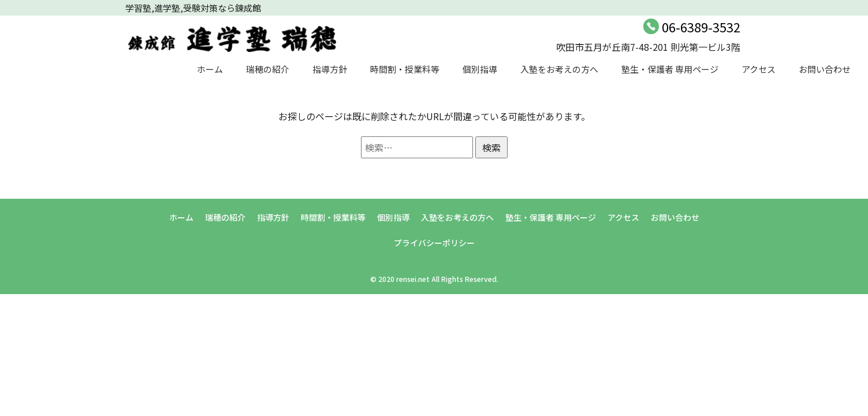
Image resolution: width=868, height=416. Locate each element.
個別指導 (480, 69)
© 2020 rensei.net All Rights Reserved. (434, 279)
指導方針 (330, 69)
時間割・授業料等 (405, 69)
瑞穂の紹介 (268, 69)
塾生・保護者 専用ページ (670, 69)
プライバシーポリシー (434, 243)
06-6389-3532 (701, 27)
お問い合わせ (825, 69)
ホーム (210, 69)
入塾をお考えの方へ (559, 69)
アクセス (759, 69)
